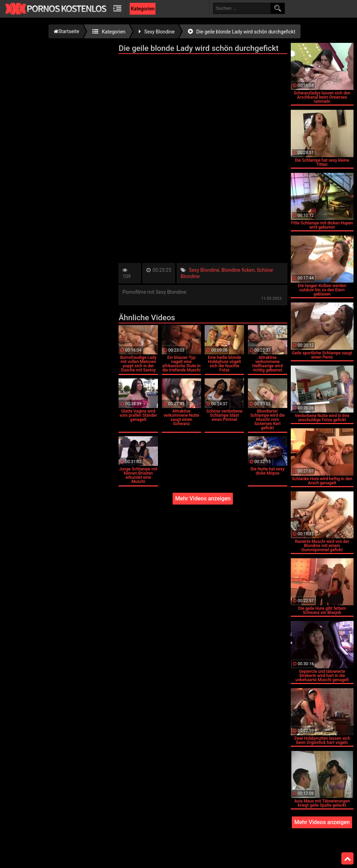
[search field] (242, 8)
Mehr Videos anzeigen (203, 498)
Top (348, 859)
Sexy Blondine (204, 270)
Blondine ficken (238, 270)
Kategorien (143, 9)
